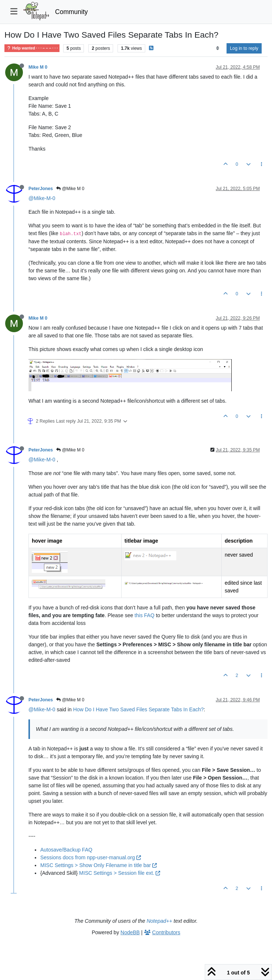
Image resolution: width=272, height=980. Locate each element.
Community (72, 12)
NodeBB (130, 932)
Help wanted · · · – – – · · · (32, 48)
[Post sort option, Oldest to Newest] (217, 48)
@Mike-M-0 (42, 198)
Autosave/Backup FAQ (66, 850)
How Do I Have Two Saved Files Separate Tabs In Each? (139, 709)
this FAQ (144, 615)
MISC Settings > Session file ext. (120, 873)
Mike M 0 (38, 67)
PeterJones (41, 189)
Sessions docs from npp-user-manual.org (91, 857)
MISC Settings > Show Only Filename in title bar (98, 865)
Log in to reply (244, 48)
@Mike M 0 (70, 189)
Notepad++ (159, 921)
